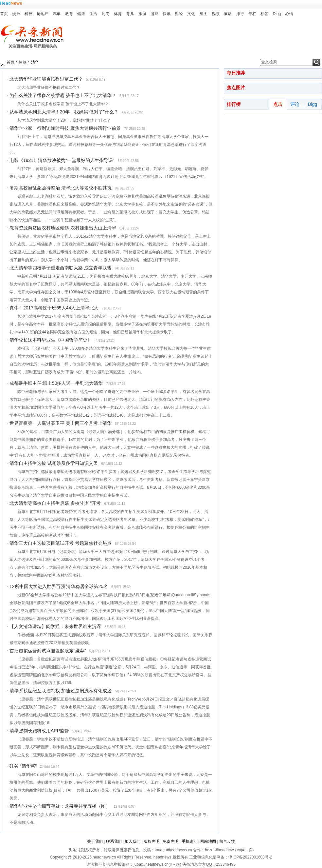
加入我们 (133, 841)
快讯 (167, 14)
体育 (118, 14)
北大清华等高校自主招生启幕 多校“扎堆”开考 (55, 503)
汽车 (57, 14)
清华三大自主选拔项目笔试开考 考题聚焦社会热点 (61, 543)
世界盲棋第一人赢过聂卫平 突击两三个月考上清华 (61, 423)
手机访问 (189, 841)
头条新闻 (35, 34)
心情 (289, 14)
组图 (204, 14)
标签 (264, 14)
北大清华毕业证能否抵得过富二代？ (46, 79)
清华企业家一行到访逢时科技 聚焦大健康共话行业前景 (65, 128)
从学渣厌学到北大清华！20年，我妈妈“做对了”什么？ (64, 112)
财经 (179, 14)
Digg (277, 14)
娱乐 (16, 14)
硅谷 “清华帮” (23, 766)
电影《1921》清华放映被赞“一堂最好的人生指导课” (62, 160)
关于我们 (95, 841)
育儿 (130, 14)
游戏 (154, 14)
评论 (295, 104)
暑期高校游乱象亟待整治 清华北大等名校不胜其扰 (61, 188)
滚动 (228, 14)
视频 (216, 14)
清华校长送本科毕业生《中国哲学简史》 (51, 340)
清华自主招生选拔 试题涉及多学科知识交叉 (54, 463)
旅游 (142, 14)
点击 (278, 104)
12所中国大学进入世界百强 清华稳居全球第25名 (59, 586)
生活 (93, 14)
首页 (4, 14)
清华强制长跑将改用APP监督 (39, 731)
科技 (28, 14)
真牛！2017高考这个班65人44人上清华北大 (54, 308)
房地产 (43, 14)
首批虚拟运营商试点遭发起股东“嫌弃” (48, 651)
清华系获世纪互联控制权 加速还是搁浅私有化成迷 (61, 691)
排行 (240, 14)
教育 (69, 14)
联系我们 (114, 841)
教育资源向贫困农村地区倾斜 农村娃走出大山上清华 (63, 228)
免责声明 (170, 841)
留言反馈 (227, 841)
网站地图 (208, 841)
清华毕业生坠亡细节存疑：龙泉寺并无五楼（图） (60, 806)
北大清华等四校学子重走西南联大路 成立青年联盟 (61, 268)
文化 (191, 14)
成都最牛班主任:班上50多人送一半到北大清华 (56, 383)
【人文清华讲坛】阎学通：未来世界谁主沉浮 (55, 626)
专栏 (252, 14)
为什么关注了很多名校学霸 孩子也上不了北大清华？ (63, 95)
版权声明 (152, 841)
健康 (81, 14)
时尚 (106, 14)
